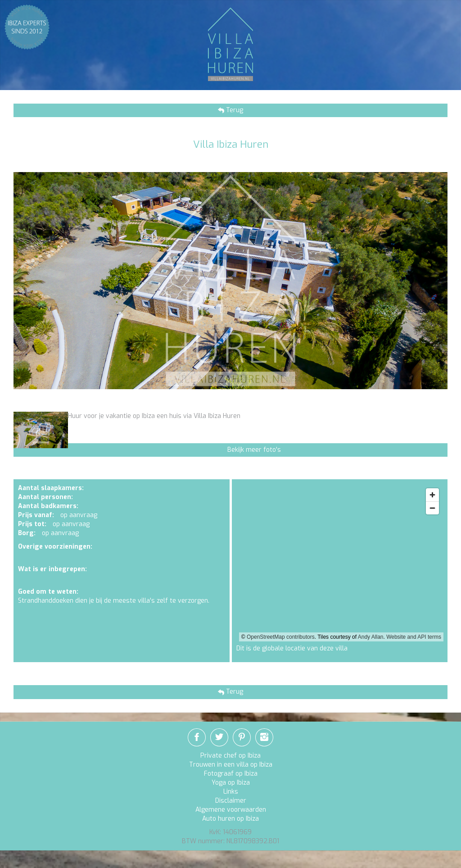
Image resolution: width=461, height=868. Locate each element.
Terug (234, 110)
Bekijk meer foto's (254, 450)
